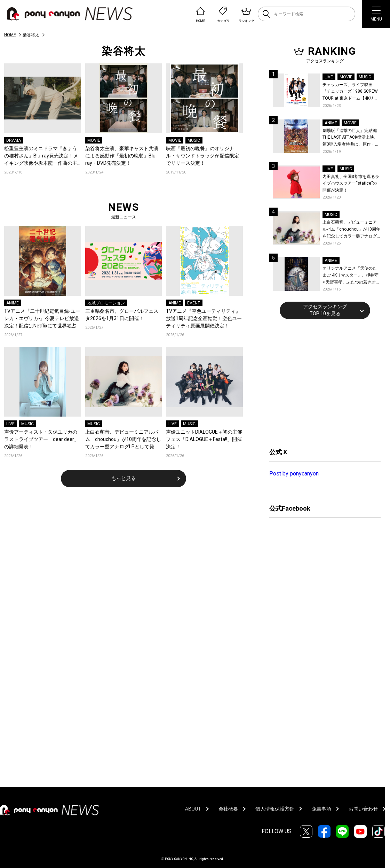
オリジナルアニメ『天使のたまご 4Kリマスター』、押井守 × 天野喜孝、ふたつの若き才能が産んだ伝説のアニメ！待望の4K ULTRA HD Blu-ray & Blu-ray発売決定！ (351, 276)
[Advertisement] (321, 382)
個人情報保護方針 (275, 809)
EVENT (194, 303)
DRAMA (14, 140)
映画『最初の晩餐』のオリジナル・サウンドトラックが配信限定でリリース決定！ (202, 156)
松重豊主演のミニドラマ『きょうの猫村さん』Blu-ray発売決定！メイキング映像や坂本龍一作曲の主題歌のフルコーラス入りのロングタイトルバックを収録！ (41, 156)
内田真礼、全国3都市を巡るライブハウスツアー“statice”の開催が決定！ (351, 183)
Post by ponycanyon (294, 474)
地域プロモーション (106, 303)
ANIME (13, 303)
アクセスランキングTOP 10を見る (325, 310)
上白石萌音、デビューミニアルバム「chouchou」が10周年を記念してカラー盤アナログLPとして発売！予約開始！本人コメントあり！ (123, 440)
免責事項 (321, 809)
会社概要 (228, 809)
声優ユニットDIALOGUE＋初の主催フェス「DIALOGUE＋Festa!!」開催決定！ (204, 439)
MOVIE (94, 140)
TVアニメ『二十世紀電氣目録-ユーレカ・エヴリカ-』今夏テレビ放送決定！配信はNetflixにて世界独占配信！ (42, 319)
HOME (10, 35)
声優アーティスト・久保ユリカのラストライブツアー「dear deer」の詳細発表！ (42, 439)
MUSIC (194, 140)
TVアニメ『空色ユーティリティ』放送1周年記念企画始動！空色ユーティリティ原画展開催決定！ (204, 318)
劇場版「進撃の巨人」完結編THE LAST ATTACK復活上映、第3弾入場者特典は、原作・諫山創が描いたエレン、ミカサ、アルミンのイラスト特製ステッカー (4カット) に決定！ (351, 138)
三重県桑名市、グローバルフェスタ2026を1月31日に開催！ (122, 315)
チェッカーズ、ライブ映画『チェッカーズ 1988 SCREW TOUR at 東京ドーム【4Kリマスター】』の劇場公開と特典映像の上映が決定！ (350, 92)
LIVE (10, 424)
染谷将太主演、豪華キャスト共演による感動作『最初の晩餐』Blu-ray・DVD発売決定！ (122, 156)
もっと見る (124, 478)
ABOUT (193, 809)
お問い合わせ (363, 809)
